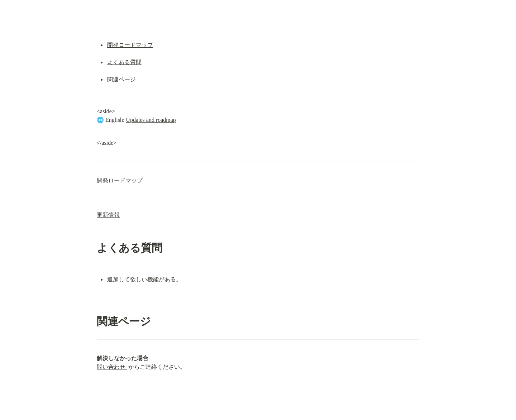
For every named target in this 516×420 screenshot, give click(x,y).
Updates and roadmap (151, 120)
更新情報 (108, 215)
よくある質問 (124, 62)
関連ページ (121, 79)
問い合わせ (112, 367)
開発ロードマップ (130, 45)
